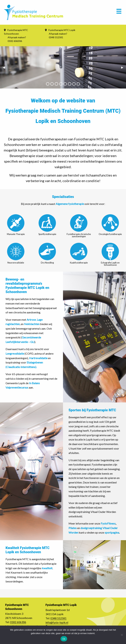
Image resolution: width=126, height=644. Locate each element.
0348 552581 (58, 618)
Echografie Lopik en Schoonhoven (110, 255)
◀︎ (5, 67)
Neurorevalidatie (16, 253)
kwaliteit (47, 568)
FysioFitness (108, 523)
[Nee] (122, 635)
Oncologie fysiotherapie (110, 225)
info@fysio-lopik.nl (57, 622)
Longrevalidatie (15, 353)
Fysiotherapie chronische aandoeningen (79, 226)
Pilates (73, 528)
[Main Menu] (119, 12)
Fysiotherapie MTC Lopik (62, 30)
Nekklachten (32, 324)
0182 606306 (18, 622)
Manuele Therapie (16, 225)
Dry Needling (47, 253)
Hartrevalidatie (38, 358)
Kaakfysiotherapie (79, 253)
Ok (64, 639)
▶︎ (124, 67)
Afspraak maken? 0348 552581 (58, 35)
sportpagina (112, 532)
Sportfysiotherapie (47, 225)
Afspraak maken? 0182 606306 (17, 39)
